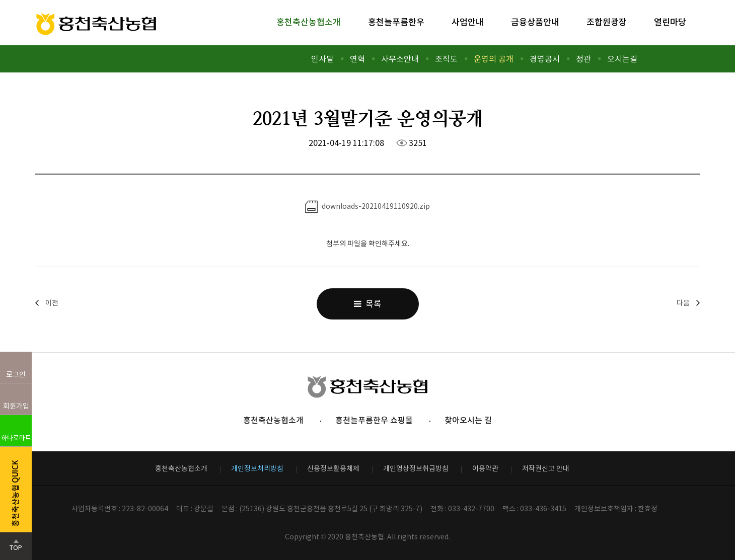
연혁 (357, 59)
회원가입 (16, 406)
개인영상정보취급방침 (416, 468)
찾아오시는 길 (468, 420)
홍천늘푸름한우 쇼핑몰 (374, 420)
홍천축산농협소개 (309, 22)
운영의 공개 (494, 59)
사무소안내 (400, 59)
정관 (583, 59)
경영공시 (545, 59)
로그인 (16, 374)
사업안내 (468, 22)
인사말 (322, 59)
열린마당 (670, 22)
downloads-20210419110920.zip (367, 207)
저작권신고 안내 (546, 468)
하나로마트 (16, 438)
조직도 (446, 59)
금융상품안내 (535, 22)
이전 (52, 303)
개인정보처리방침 (257, 468)
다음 (683, 303)
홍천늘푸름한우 (396, 22)
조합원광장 (607, 22)
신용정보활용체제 (333, 468)
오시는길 (622, 59)
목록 (368, 304)
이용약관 (485, 468)
